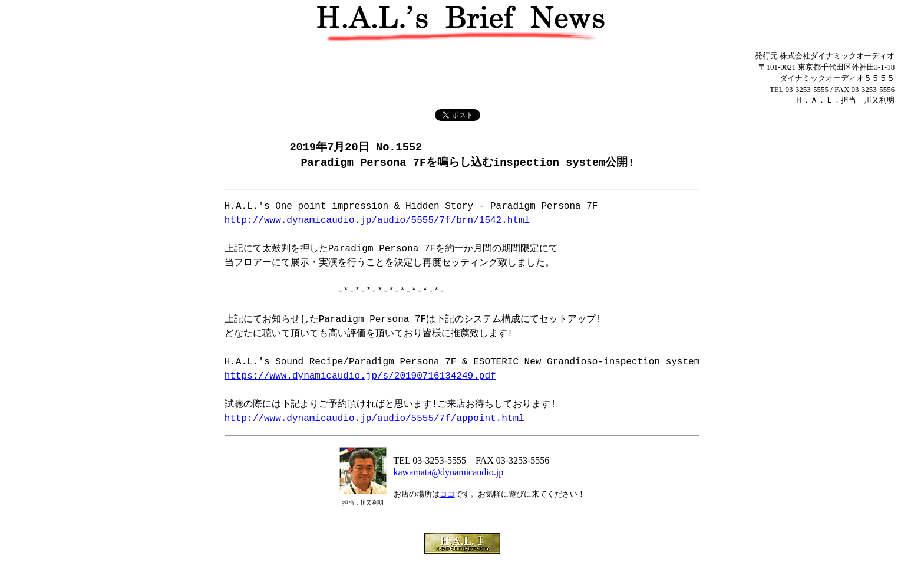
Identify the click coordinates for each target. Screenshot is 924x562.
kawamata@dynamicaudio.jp (449, 473)
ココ (447, 495)
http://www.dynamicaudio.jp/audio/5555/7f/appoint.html (374, 420)
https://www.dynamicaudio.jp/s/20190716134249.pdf (360, 377)
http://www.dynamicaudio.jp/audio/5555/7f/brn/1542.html (377, 222)
